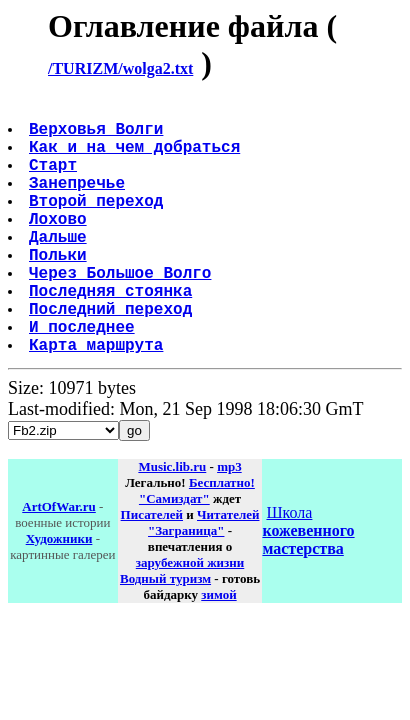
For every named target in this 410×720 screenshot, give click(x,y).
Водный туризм (165, 634)
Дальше (60, 268)
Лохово (60, 246)
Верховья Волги (98, 136)
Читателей (228, 570)
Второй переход (98, 224)
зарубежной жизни (190, 618)
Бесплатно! (222, 538)
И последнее (84, 378)
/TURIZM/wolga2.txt (120, 68)
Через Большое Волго (122, 312)
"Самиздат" (174, 554)
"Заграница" (186, 586)
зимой (218, 650)
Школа (308, 586)
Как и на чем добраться (136, 158)
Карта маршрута (98, 400)
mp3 (229, 522)
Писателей (152, 570)
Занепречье (79, 202)
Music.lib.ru (172, 522)
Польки (60, 290)
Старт (55, 180)
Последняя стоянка (112, 334)
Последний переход (112, 356)
